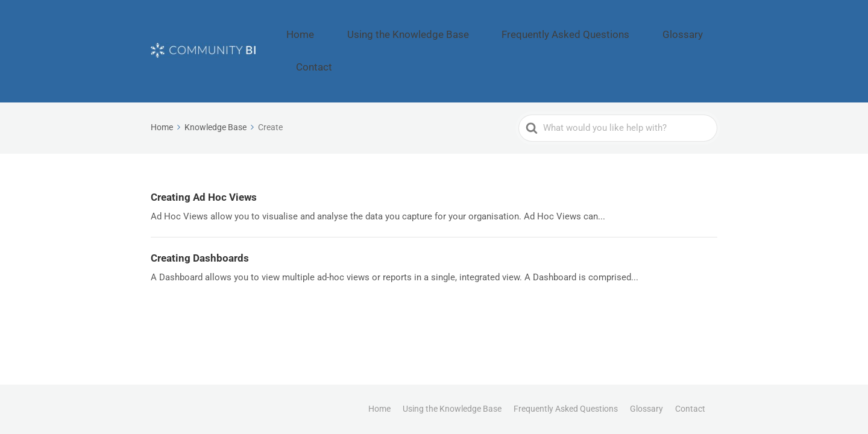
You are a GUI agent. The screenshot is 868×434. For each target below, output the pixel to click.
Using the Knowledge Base (420, 28)
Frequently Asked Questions (550, 28)
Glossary (643, 28)
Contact (697, 28)
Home (335, 28)
